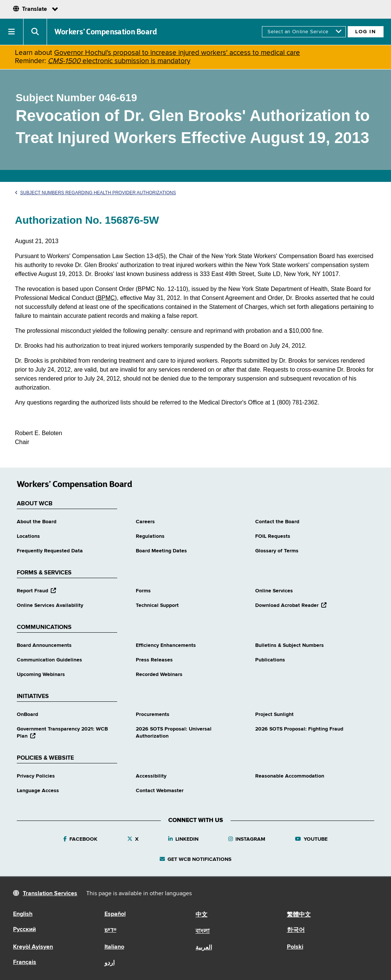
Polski (295, 947)
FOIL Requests (273, 536)
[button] (12, 32)
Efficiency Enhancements (166, 645)
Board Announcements (44, 645)
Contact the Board (277, 522)
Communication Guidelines (49, 660)
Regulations (150, 536)
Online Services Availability (50, 605)
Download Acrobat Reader (291, 605)
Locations (28, 536)
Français (25, 962)
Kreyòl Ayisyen (33, 947)
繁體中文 (299, 915)
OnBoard (27, 714)
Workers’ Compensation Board (106, 32)
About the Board (37, 522)
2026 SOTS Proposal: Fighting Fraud (299, 729)
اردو (110, 963)
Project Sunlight (274, 714)
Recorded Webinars (159, 674)
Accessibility (151, 776)
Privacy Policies (36, 776)
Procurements (153, 714)
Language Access (38, 791)
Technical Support (157, 605)
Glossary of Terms (277, 551)
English (23, 914)
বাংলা (203, 931)
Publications (270, 660)
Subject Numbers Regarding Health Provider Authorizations (95, 193)
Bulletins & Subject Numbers (290, 645)
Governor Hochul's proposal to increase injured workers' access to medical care (177, 53)
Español (115, 914)
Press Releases (154, 660)
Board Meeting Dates (161, 551)
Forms (143, 591)
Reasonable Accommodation (290, 776)
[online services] (304, 32)
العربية (204, 948)
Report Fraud (36, 591)
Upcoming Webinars (41, 674)
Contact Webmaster (160, 791)
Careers (145, 522)
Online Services (274, 591)
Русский (24, 930)
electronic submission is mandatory (119, 61)
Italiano (114, 947)
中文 (201, 915)
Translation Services (50, 894)
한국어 (296, 930)
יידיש (110, 930)
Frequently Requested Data (50, 551)
